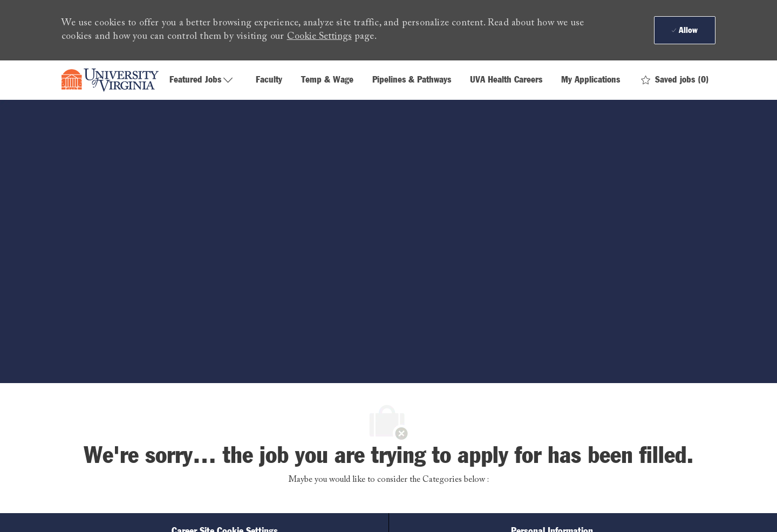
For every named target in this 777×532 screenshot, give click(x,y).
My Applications (591, 80)
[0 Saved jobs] (675, 80)
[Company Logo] (110, 80)
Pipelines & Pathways (412, 80)
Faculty (269, 80)
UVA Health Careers (506, 80)
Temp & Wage (327, 80)
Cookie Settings (319, 37)
